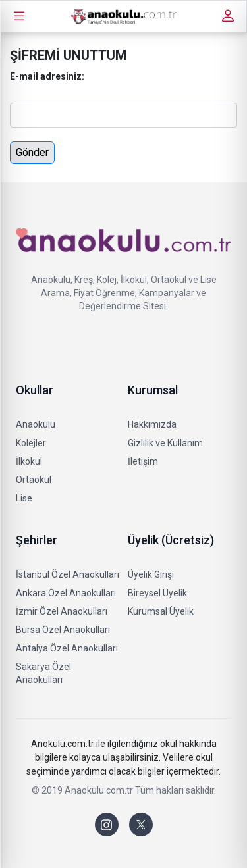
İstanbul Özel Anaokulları (68, 574)
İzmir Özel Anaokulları (62, 611)
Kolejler (31, 443)
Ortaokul (34, 480)
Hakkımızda (152, 424)
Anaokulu (36, 424)
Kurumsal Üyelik (161, 611)
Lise (24, 498)
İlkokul (29, 461)
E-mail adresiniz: (47, 76)
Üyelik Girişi (151, 574)
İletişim (143, 461)
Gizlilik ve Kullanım (165, 443)
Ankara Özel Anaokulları (66, 593)
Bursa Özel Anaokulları (63, 630)
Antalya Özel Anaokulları (67, 648)
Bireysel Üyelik (157, 593)
